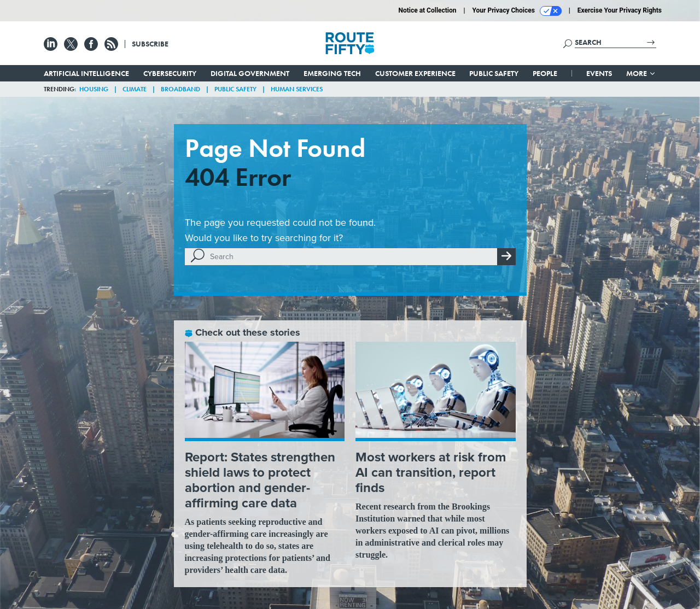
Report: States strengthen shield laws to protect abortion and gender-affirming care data (260, 480)
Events (599, 73)
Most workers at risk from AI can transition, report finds (431, 472)
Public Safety (494, 73)
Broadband (180, 89)
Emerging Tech (332, 73)
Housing (94, 89)
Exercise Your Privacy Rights (620, 10)
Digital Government (250, 73)
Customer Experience (415, 73)
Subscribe (150, 44)
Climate (135, 89)
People (545, 73)
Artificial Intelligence (86, 73)
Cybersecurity (170, 73)
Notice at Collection (427, 10)
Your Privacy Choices (517, 11)
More (641, 73)
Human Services (297, 89)
